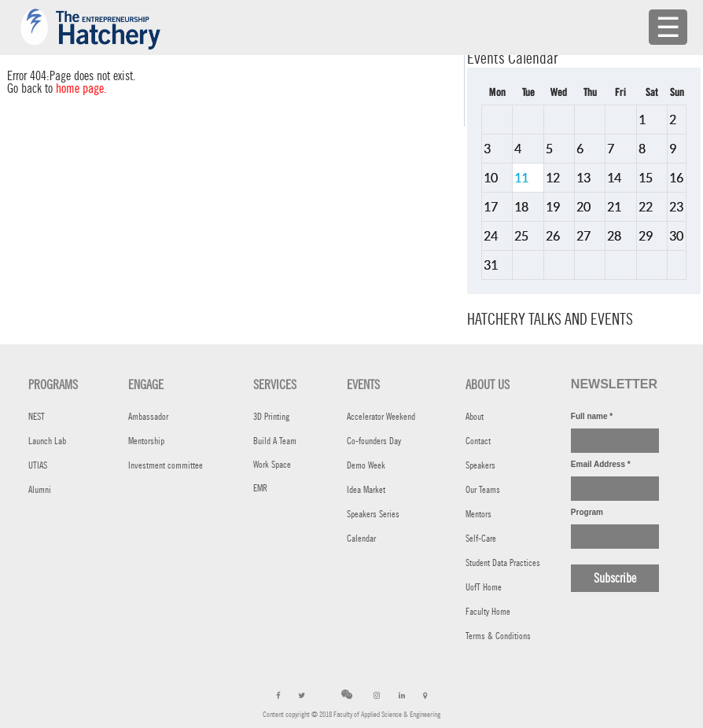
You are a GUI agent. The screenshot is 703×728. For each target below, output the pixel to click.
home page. (81, 88)
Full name (592, 416)
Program (587, 512)
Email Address (601, 464)
